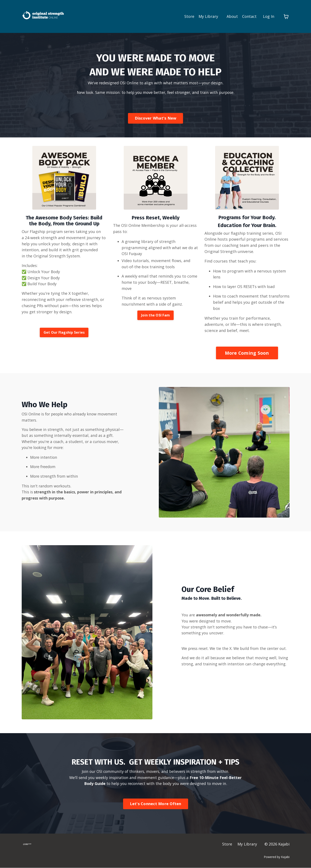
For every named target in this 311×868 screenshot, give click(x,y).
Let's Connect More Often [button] (156, 804)
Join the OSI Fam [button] (155, 316)
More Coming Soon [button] (247, 353)
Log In (269, 16)
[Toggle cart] (286, 16)
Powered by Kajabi (277, 857)
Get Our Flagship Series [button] (64, 333)
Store (189, 16)
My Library (208, 16)
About (232, 16)
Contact (249, 16)
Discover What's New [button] (156, 119)
